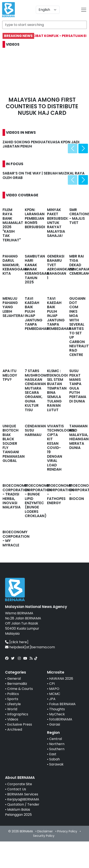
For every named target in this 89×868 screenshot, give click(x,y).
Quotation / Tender (23, 804)
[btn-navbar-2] (84, 10)
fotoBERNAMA (61, 719)
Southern (57, 749)
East (53, 754)
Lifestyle (14, 704)
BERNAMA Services (23, 794)
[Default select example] (48, 10)
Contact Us (17, 789)
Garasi (55, 724)
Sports (13, 699)
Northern (57, 744)
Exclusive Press (20, 724)
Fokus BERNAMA (62, 704)
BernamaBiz (17, 684)
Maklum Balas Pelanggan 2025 (18, 812)
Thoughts (57, 709)
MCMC (55, 694)
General (14, 679)
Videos (13, 719)
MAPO (54, 689)
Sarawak (56, 764)
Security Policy (44, 836)
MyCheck (57, 714)
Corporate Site (20, 784)
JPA (52, 699)
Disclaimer (45, 831)
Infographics (18, 714)
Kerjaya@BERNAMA (23, 799)
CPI (52, 684)
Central (56, 739)
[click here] (19, 642)
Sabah (54, 759)
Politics (13, 694)
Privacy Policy (67, 831)
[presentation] (73, 148)
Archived (15, 729)
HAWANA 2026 (61, 679)
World (12, 709)
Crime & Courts (20, 689)
